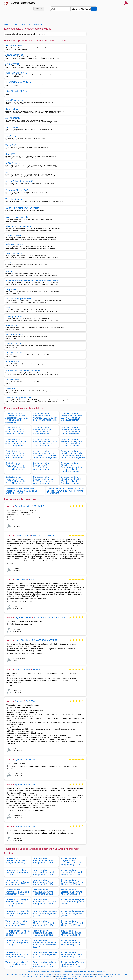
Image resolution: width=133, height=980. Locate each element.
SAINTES (30, 701)
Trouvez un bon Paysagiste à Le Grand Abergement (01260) (72, 923)
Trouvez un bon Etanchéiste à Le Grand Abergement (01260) (44, 902)
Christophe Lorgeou (15, 317)
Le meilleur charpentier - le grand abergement (19, 974)
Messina (9, 172)
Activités (39, 9)
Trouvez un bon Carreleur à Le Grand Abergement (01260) (43, 882)
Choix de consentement (98, 971)
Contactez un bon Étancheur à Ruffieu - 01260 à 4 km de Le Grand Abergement (16, 431)
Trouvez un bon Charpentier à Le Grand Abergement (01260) (72, 882)
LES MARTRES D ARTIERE (44, 640)
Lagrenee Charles (23, 617)
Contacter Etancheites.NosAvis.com (51, 971)
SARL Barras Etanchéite (17, 217)
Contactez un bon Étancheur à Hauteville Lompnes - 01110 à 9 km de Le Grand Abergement (73, 454)
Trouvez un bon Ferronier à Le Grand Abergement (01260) (18, 913)
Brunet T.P (10, 154)
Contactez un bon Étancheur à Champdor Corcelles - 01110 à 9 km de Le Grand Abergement (45, 454)
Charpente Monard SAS (17, 190)
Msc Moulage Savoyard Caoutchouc (23, 371)
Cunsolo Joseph (13, 235)
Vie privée (76, 971)
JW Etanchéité (12, 380)
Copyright (87, 971)
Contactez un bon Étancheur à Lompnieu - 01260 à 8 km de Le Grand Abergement (17, 442)
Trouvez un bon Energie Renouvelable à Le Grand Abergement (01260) (17, 903)
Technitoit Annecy (14, 199)
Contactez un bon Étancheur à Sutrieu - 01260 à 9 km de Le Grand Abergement (16, 454)
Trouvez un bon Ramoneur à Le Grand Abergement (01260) (72, 943)
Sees (8, 308)
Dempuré (19, 701)
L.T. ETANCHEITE (14, 100)
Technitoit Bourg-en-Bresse (18, 298)
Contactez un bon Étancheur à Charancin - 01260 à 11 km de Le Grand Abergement (21, 491)
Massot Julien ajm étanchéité (19, 181)
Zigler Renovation (23, 506)
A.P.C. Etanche (13, 163)
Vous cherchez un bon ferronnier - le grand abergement (111, 974)
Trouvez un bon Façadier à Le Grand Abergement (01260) (73, 902)
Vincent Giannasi (14, 46)
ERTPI (9, 262)
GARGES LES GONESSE (44, 536)
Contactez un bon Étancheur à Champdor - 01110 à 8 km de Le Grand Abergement (45, 442)
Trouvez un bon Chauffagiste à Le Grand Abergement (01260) (17, 892)
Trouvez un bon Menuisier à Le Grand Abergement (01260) (43, 923)
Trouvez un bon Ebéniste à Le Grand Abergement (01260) (17, 872)
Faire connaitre (67, 971)
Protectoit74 (11, 326)
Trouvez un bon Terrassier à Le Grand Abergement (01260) (71, 954)
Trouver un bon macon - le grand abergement (68, 976)
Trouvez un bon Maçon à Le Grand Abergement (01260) (73, 913)
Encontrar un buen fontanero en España (66, 978)
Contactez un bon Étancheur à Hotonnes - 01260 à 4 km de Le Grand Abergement (72, 417)
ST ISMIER (39, 506)
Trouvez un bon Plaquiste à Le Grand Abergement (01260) (71, 933)
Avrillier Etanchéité (14, 335)
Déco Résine (21, 580)
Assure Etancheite (14, 55)
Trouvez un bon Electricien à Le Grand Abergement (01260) (72, 892)
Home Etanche (22, 640)
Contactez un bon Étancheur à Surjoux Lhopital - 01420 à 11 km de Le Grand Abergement (66, 491)
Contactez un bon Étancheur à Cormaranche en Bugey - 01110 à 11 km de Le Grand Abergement (73, 467)
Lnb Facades (12, 127)
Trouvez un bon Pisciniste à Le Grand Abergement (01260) (43, 933)
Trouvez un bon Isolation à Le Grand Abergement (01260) (45, 913)
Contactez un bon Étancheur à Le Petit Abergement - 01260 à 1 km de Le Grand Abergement (17, 418)
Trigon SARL (11, 145)
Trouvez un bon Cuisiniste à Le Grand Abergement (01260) (43, 872)
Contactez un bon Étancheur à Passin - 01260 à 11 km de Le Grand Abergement (15, 480)
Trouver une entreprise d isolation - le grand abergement (38, 976)
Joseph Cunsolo (13, 344)
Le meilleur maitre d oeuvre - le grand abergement (97, 976)
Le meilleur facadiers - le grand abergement (81, 974)
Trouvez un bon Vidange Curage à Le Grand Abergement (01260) (45, 964)
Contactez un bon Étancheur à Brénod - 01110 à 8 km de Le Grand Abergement (71, 431)
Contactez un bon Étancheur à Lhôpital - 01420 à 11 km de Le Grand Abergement (71, 480)
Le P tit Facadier (22, 670)
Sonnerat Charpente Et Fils (18, 398)
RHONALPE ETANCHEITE (18, 82)
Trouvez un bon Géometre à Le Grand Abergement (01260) (71, 872)
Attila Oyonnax (12, 64)
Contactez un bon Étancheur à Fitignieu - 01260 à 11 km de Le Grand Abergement (44, 480)
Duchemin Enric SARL (16, 73)
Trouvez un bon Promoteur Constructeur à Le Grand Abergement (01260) (45, 944)
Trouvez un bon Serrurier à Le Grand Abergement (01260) (45, 954)
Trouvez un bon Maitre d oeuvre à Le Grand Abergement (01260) (17, 923)
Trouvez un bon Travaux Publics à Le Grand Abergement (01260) (72, 964)
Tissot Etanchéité (14, 253)
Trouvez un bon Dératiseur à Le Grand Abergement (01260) (16, 860)
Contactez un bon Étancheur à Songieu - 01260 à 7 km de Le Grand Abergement (44, 431)
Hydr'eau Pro (21, 760)
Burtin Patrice (12, 109)
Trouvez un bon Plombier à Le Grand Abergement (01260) (17, 943)
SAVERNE (34, 580)
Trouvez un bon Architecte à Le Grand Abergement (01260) (44, 860)
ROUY (32, 760)
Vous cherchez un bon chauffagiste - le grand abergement (50, 974)
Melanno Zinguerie (14, 244)
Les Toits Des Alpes (15, 353)
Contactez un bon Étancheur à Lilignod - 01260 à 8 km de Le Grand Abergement (71, 442)
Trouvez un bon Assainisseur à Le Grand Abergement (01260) (17, 882)
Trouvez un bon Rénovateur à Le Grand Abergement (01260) (17, 954)
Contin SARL (12, 389)
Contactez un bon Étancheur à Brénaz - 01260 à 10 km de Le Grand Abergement (16, 466)
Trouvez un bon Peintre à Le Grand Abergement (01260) (17, 933)
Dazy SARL (11, 289)
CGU (81, 971)
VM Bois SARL (12, 362)
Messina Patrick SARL (16, 91)
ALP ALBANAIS (13, 118)
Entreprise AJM (22, 536)
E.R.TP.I (9, 271)
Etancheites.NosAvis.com (23, 3)
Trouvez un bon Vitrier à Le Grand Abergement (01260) (17, 964)
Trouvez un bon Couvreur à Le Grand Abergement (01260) (43, 892)
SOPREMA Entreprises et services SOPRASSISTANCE (32, 280)
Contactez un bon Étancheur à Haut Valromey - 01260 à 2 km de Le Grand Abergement (45, 417)
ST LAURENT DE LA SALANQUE (50, 617)
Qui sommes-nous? (34, 971)
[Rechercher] (94, 9)
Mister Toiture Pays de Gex (18, 226)
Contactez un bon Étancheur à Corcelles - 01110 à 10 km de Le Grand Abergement (44, 466)
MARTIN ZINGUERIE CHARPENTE (22, 208)
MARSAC (37, 670)
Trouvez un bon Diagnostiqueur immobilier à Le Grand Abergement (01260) (71, 862)
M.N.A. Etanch (12, 136)
